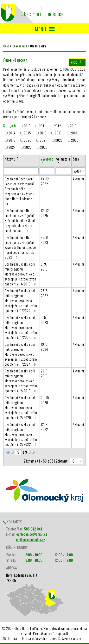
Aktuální (78, 179)
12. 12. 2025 (45, 213)
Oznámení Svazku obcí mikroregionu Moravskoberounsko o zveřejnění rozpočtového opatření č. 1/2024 (21, 354)
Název (10, 159)
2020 (28, 140)
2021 (43, 140)
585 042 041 (33, 529)
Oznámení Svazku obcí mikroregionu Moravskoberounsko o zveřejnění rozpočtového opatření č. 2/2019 (21, 381)
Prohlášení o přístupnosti (51, 633)
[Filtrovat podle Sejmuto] (63, 171)
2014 (12, 133)
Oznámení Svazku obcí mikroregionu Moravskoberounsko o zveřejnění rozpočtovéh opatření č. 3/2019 (21, 274)
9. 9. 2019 (44, 267)
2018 (74, 133)
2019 (12, 140)
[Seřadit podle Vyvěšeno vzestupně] (43, 162)
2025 (28, 147)
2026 (44, 147)
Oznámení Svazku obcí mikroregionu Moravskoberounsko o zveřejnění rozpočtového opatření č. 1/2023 (21, 327)
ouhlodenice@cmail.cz (32, 534)
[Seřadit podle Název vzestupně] (18, 157)
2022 (59, 140)
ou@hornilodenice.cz (31, 540)
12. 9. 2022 (44, 427)
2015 (27, 133)
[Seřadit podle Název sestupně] (18, 159)
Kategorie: (10, 126)
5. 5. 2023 (44, 320)
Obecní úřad (20, 46)
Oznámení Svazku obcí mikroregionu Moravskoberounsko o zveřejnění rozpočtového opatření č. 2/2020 (21, 408)
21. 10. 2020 (45, 400)
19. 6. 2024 (44, 347)
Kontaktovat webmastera (61, 628)
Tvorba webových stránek (39, 638)
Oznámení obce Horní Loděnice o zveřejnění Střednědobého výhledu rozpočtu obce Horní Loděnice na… (21, 221)
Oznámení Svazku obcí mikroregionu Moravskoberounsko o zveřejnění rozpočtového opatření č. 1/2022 (21, 301)
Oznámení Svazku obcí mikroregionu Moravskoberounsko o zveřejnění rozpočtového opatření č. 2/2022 (21, 434)
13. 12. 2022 (45, 181)
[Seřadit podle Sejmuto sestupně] (58, 164)
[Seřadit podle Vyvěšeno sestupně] (43, 164)
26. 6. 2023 (45, 240)
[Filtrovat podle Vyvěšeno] (47, 171)
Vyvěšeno (47, 159)
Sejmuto (63, 159)
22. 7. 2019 (45, 373)
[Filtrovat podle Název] (21, 171)
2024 (12, 147)
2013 (73, 126)
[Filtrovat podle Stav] (79, 171)
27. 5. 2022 (45, 293)
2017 (58, 133)
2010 (27, 126)
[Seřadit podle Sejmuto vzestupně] (58, 162)
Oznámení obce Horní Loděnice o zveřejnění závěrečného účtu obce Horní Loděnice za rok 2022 (20, 247)
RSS (77, 62)
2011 (42, 126)
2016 (43, 133)
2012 (58, 126)
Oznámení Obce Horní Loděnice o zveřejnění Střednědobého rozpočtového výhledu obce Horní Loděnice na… (20, 191)
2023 (75, 140)
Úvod (6, 46)
